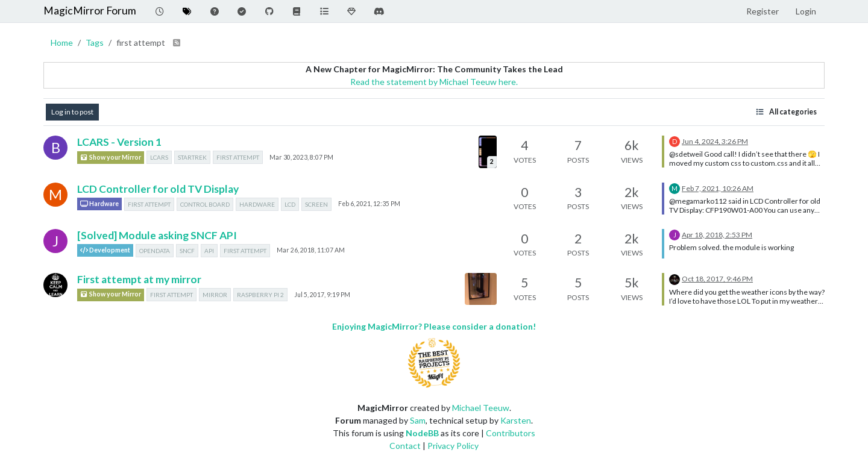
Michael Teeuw (481, 408)
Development (105, 250)
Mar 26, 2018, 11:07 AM (311, 250)
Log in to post (72, 112)
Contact (405, 446)
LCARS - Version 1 (119, 142)
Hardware (99, 204)
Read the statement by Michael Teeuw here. (434, 82)
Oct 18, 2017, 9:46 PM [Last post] (717, 279)
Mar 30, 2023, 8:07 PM (301, 157)
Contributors (511, 433)
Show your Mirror (111, 158)
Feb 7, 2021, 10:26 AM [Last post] (718, 188)
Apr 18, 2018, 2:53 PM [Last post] (717, 235)
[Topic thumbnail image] (488, 152)
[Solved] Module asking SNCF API (157, 235)
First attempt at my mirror (139, 279)
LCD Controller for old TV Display (158, 189)
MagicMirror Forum (90, 11)
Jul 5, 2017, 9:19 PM (322, 295)
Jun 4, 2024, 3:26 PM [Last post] (715, 141)
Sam (418, 420)
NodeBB (422, 433)
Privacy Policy (453, 446)
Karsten (516, 420)
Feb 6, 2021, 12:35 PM (369, 204)
